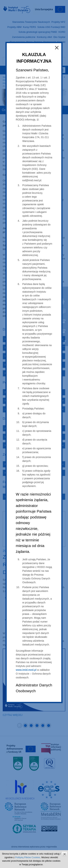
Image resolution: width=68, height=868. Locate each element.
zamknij (64, 854)
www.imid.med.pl (26, 670)
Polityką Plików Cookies (28, 857)
